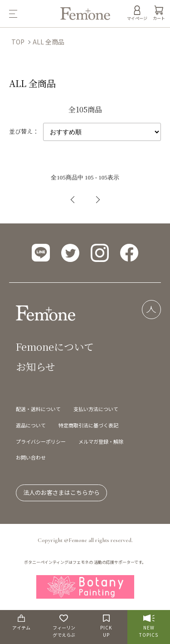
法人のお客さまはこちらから (61, 492)
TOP (18, 42)
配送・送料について (38, 409)
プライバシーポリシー (41, 441)
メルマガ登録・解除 (101, 441)
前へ (73, 200)
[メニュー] (30, 14)
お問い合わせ (31, 457)
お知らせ (36, 366)
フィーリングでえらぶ (64, 626)
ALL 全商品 (49, 42)
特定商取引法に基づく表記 (88, 425)
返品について (31, 425)
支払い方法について (96, 409)
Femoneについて (55, 346)
